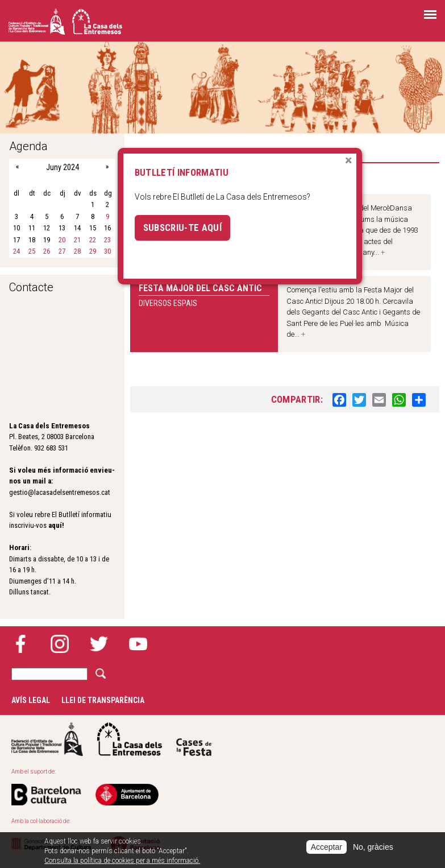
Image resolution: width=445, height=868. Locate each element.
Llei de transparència (103, 700)
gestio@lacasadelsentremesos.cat (60, 492)
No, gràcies (373, 847)
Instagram (60, 644)
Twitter (99, 644)
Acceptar (327, 847)
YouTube (138, 644)
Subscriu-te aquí (182, 228)
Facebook (20, 644)
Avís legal (31, 700)
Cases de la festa (194, 739)
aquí (55, 525)
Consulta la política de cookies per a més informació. (122, 861)
